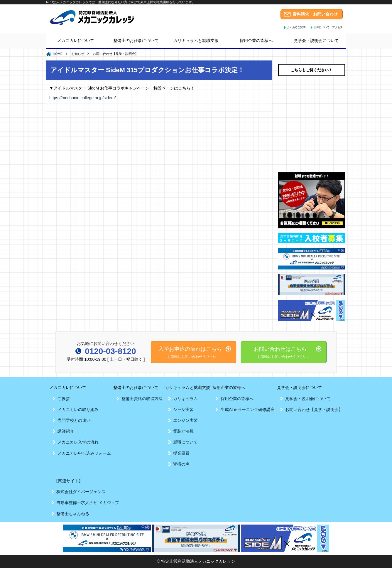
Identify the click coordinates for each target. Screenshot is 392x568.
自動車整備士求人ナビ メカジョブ (88, 503)
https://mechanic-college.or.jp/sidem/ (82, 98)
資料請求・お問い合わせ (315, 14)
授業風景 (181, 453)
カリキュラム (185, 399)
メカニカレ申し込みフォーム (84, 453)
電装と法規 (183, 431)
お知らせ (78, 54)
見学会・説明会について (308, 399)
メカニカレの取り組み (78, 409)
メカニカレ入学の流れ (78, 442)
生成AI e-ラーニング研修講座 (248, 409)
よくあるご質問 (296, 27)
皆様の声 (181, 464)
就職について (185, 442)
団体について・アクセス (328, 27)
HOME (58, 54)
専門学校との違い (74, 420)
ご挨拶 (64, 399)
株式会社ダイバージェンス (81, 492)
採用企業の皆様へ (237, 399)
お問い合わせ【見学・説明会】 (314, 409)
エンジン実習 (185, 420)
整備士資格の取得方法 (142, 399)
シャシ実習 (183, 409)
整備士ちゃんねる (73, 514)
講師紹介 (66, 431)
